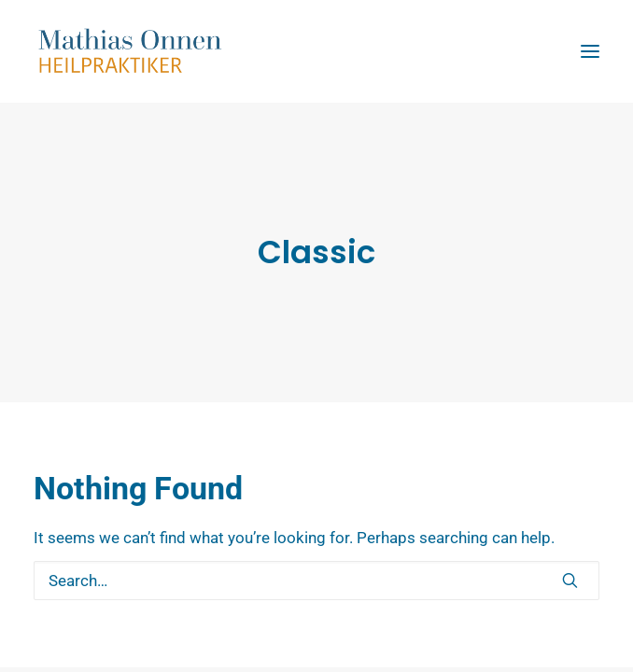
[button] (570, 580)
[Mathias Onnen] (316, 51)
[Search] (316, 581)
